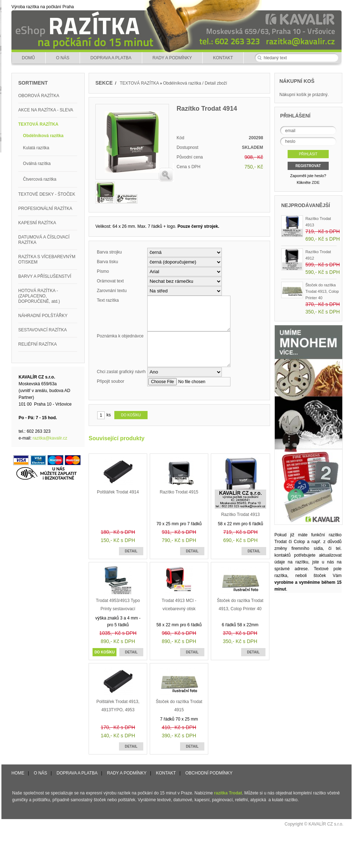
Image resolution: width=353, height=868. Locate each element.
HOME (18, 773)
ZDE (316, 182)
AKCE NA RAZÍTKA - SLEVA (46, 110)
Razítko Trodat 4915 (179, 492)
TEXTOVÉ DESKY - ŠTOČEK (47, 194)
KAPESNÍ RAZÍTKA (37, 223)
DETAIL (131, 551)
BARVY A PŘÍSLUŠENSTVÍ (45, 276)
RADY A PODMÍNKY (172, 58)
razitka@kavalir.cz (50, 438)
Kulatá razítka (36, 148)
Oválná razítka (37, 164)
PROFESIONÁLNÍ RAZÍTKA (45, 209)
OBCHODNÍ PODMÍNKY (209, 773)
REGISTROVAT (308, 166)
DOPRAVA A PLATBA (111, 58)
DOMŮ (28, 58)
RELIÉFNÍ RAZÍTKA (38, 344)
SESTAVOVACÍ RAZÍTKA (43, 330)
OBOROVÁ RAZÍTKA (39, 96)
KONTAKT (223, 58)
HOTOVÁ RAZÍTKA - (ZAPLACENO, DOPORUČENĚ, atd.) (39, 296)
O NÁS (63, 58)
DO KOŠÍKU (105, 652)
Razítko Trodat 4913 (240, 515)
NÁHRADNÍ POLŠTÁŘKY (43, 316)
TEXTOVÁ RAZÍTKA (38, 124)
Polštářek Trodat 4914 (118, 492)
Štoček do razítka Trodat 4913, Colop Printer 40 (322, 291)
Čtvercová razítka (39, 179)
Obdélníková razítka (43, 136)
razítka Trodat (228, 793)
